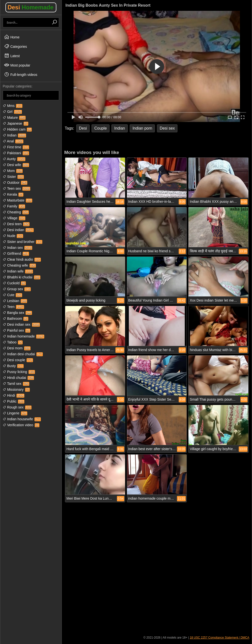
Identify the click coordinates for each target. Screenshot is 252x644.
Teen (13, 307)
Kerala (13, 194)
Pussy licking (19, 372)
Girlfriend (16, 254)
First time (16, 147)
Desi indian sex (21, 324)
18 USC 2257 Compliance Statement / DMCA (220, 638)
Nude (13, 236)
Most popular (17, 65)
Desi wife (16, 165)
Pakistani (16, 153)
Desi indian (18, 230)
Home (12, 37)
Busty (13, 366)
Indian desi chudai (23, 354)
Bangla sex (17, 313)
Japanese (16, 123)
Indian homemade (24, 336)
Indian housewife (22, 419)
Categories (16, 46)
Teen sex (16, 188)
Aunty (14, 159)
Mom (13, 171)
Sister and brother (23, 242)
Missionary (16, 390)
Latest (12, 56)
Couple (101, 128)
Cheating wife (19, 265)
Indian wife (18, 271)
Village (14, 218)
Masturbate (17, 200)
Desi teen (16, 224)
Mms (13, 106)
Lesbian (15, 301)
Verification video (21, 425)
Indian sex (17, 248)
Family (14, 206)
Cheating (16, 212)
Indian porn (142, 128)
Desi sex (167, 128)
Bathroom (16, 319)
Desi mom (17, 348)
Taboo (13, 342)
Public (14, 401)
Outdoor (15, 183)
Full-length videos (21, 74)
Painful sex (16, 330)
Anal (13, 141)
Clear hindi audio (22, 259)
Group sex (17, 289)
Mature (14, 118)
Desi (31, 7)
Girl (12, 112)
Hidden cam (17, 129)
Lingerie (15, 413)
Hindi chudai (18, 378)
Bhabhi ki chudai (22, 277)
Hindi (14, 395)
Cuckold (14, 283)
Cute (12, 295)
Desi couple (18, 360)
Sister (13, 177)
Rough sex (17, 407)
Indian (14, 135)
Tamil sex (16, 384)
